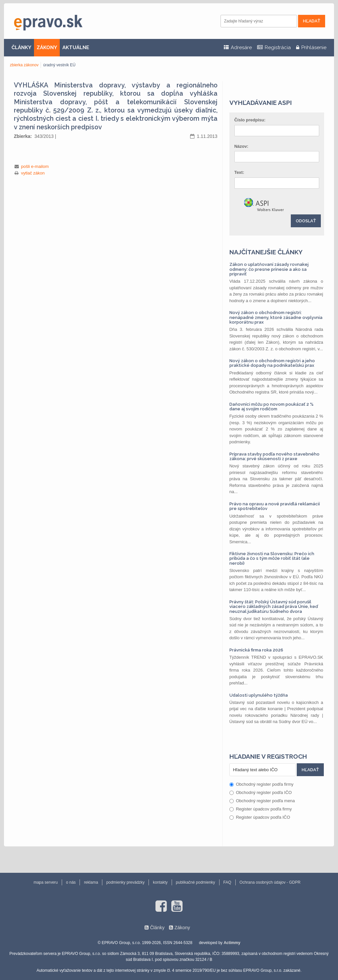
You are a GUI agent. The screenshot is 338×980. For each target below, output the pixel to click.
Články (157, 928)
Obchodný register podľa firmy (261, 784)
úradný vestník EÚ (59, 65)
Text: (239, 172)
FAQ (227, 882)
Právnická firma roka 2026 (256, 650)
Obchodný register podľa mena (262, 801)
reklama (91, 882)
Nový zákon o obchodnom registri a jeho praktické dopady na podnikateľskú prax (272, 363)
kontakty (160, 882)
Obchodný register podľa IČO (261, 792)
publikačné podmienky (196, 882)
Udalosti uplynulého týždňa (259, 695)
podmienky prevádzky (125, 882)
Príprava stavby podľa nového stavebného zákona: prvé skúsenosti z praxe (274, 456)
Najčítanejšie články (266, 252)
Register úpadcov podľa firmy (261, 809)
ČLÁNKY (21, 47)
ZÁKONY (47, 47)
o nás (71, 882)
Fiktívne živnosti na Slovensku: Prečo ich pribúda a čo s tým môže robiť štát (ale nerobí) (272, 558)
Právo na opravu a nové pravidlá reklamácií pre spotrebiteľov (275, 506)
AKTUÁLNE (76, 47)
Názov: (241, 146)
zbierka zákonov (24, 65)
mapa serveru (46, 882)
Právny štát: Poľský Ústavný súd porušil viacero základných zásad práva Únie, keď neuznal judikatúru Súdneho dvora (274, 607)
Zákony (182, 928)
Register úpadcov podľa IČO (260, 817)
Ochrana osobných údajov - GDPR (270, 882)
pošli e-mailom (35, 166)
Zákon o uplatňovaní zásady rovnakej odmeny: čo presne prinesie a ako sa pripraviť (269, 269)
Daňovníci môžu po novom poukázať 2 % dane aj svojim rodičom (271, 407)
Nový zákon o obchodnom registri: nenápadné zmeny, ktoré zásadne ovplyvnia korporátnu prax (276, 317)
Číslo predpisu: (250, 120)
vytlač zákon (33, 173)
